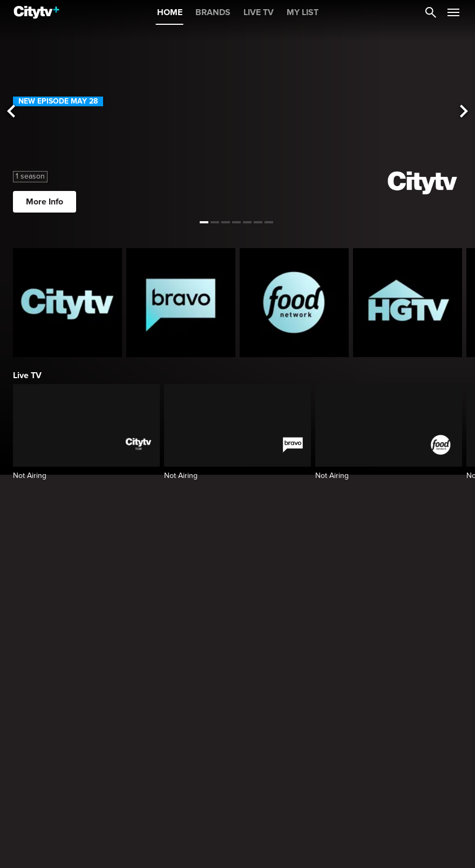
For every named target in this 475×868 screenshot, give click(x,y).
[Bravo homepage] (181, 303)
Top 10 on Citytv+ (46, 852)
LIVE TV (259, 12)
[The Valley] (294, 752)
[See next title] (464, 112)
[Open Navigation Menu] (453, 12)
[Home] (36, 12)
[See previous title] (11, 112)
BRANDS (213, 12)
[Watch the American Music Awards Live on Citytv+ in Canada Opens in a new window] (237, 568)
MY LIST (303, 12)
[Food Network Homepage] (294, 303)
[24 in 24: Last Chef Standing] (408, 752)
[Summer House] (181, 752)
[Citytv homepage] (67, 303)
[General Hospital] (67, 752)
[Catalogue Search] (431, 12)
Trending (30, 661)
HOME (170, 12)
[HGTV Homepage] (408, 303)
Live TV (27, 375)
